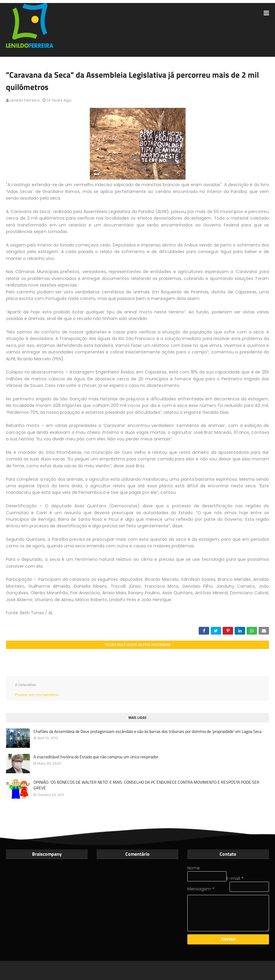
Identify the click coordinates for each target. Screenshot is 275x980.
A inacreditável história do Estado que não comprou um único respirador (96, 757)
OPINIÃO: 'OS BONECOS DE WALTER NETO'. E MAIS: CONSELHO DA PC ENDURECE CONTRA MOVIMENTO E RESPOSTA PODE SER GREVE (146, 785)
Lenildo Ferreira (25, 100)
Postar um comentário (37, 695)
